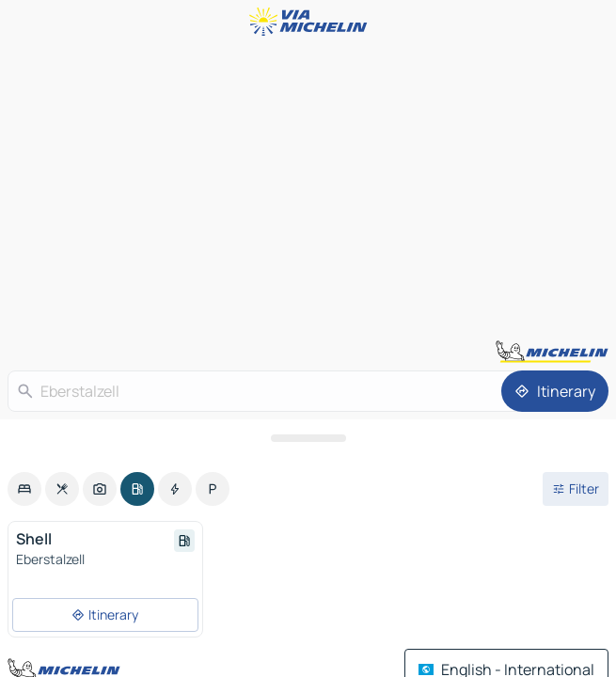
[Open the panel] (308, 438)
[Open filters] (576, 489)
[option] (24, 489)
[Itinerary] (555, 391)
